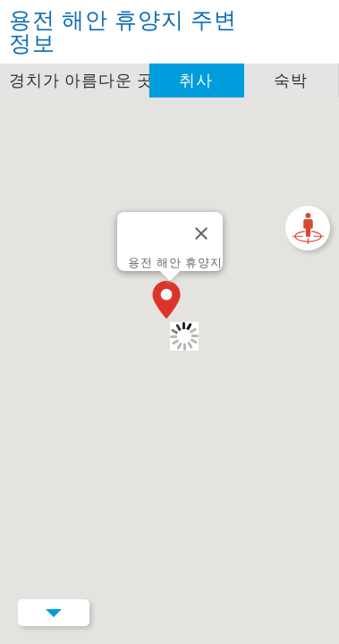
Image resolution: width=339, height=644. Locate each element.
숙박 (291, 80)
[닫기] (201, 233)
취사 (196, 80)
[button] (170, 301)
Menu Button (54, 613)
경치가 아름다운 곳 (79, 80)
